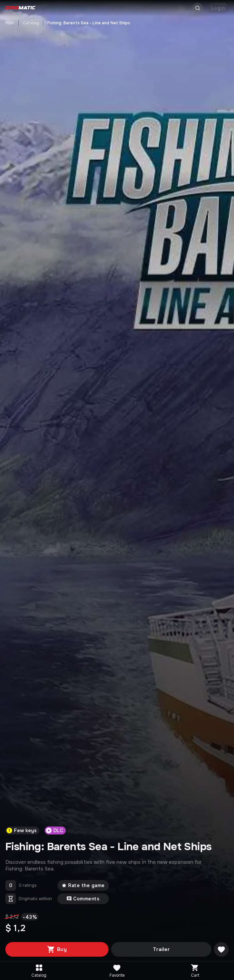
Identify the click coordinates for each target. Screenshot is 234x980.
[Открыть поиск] (198, 8)
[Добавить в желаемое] (221, 949)
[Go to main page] (20, 8)
